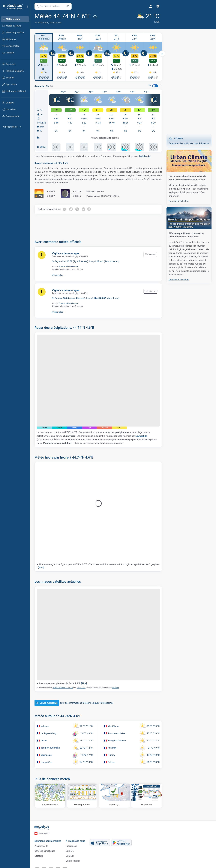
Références (71, 846)
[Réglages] (158, 6)
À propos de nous (75, 841)
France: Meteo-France (69, 266)
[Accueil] (12, 7)
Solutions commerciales (48, 841)
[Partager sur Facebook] (71, 209)
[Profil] (151, 6)
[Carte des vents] (50, 796)
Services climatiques (45, 851)
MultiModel (145, 156)
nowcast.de (141, 436)
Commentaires (73, 861)
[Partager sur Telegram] (83, 209)
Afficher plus (57, 275)
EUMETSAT (81, 688)
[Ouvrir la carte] (68, 6)
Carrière (70, 851)
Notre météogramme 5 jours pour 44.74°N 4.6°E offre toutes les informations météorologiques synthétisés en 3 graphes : (98, 566)
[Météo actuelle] (148, 18)
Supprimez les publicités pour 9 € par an (189, 141)
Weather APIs (41, 846)
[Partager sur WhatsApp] (64, 209)
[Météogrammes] (82, 796)
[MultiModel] (147, 796)
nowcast (115, 688)
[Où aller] (114, 796)
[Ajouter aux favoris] (95, 16)
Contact (70, 856)
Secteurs (39, 856)
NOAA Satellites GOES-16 (63, 688)
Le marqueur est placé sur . (63, 683)
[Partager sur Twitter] (77, 209)
